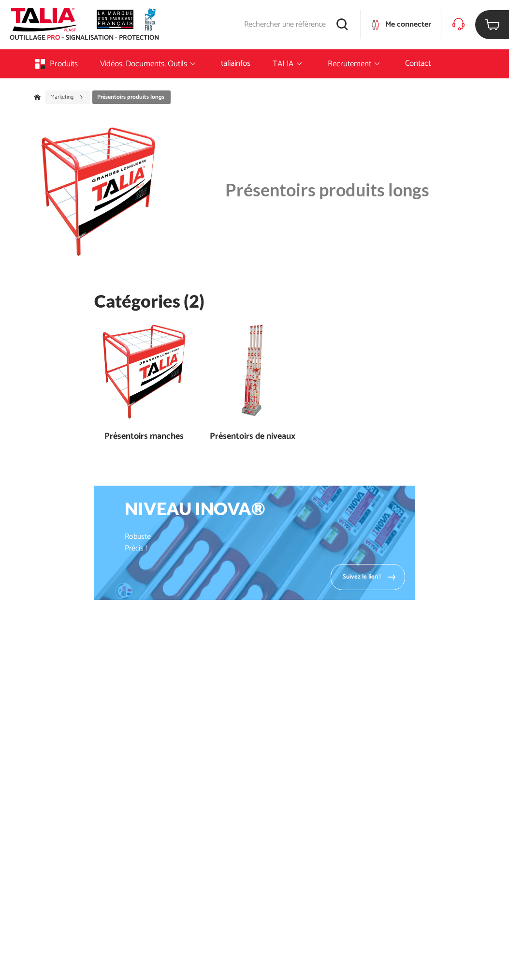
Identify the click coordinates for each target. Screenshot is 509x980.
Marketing (67, 97)
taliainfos (236, 63)
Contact (418, 63)
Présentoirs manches (144, 437)
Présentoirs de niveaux (253, 437)
